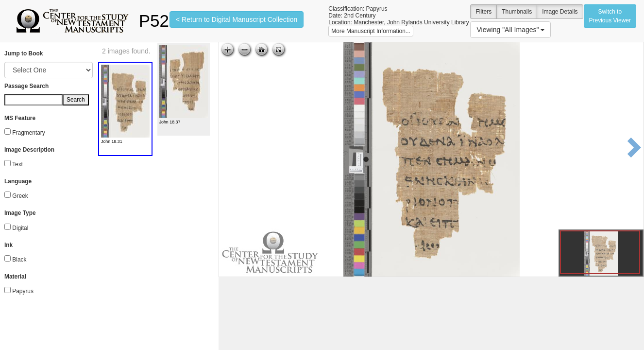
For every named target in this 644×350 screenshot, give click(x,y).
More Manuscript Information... (371, 31)
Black (19, 260)
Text (17, 164)
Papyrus (23, 291)
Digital (20, 228)
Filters (483, 12)
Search (76, 100)
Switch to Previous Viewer (610, 16)
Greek (20, 196)
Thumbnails (517, 12)
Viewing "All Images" (510, 30)
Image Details (560, 12)
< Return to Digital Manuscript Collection (237, 19)
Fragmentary (28, 133)
